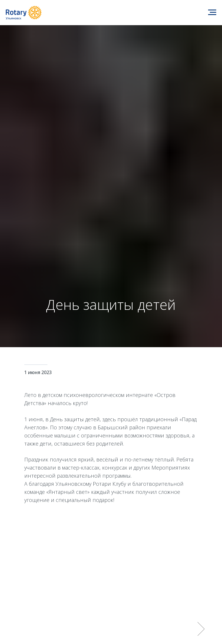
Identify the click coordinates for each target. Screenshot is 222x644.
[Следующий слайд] (201, 629)
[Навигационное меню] (212, 12)
